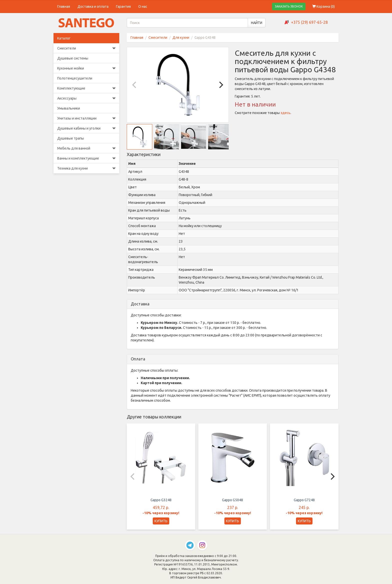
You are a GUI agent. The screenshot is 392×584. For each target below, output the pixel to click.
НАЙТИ (257, 23)
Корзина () (323, 7)
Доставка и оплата (93, 7)
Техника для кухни (86, 168)
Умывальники (69, 108)
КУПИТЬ (161, 521)
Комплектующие (86, 88)
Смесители (86, 48)
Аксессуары (86, 98)
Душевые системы (73, 58)
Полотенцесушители (75, 78)
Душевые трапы (71, 138)
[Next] (220, 85)
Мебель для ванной (86, 148)
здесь (285, 113)
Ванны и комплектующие (86, 158)
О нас (143, 7)
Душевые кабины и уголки (86, 128)
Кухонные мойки (86, 68)
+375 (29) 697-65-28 (309, 22)
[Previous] (135, 85)
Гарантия (123, 7)
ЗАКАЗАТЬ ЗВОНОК (289, 6)
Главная (64, 7)
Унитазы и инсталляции (86, 118)
